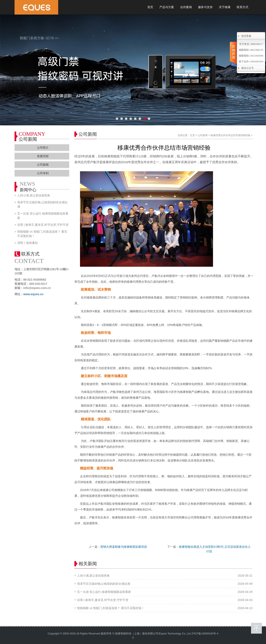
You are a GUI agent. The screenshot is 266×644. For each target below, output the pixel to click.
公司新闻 (203, 135)
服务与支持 (205, 7)
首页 (150, 7)
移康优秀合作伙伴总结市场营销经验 (230, 135)
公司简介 (43, 148)
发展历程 (43, 156)
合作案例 (186, 7)
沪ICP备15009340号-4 (205, 634)
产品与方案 (167, 7)
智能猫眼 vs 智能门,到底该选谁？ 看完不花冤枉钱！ (111, 608)
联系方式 (243, 7)
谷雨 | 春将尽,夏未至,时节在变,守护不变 (103, 600)
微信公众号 (248, 68)
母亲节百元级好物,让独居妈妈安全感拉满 (104, 584)
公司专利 (43, 173)
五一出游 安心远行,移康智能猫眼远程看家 (104, 592)
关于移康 (225, 7)
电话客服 (246, 36)
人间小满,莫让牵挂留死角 (94, 576)
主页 (192, 135)
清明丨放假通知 (27, 243)
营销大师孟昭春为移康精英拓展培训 (124, 547)
